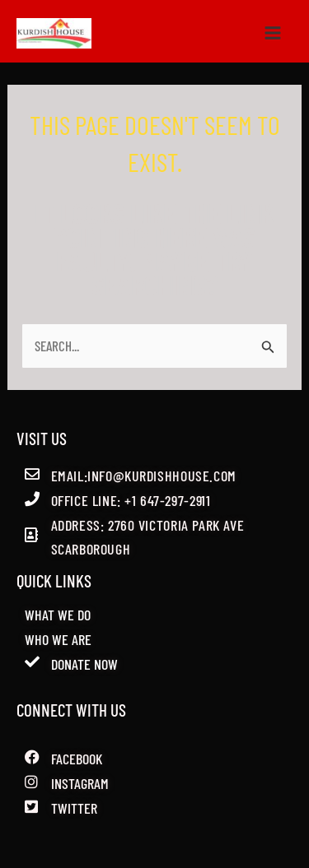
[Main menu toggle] (274, 34)
